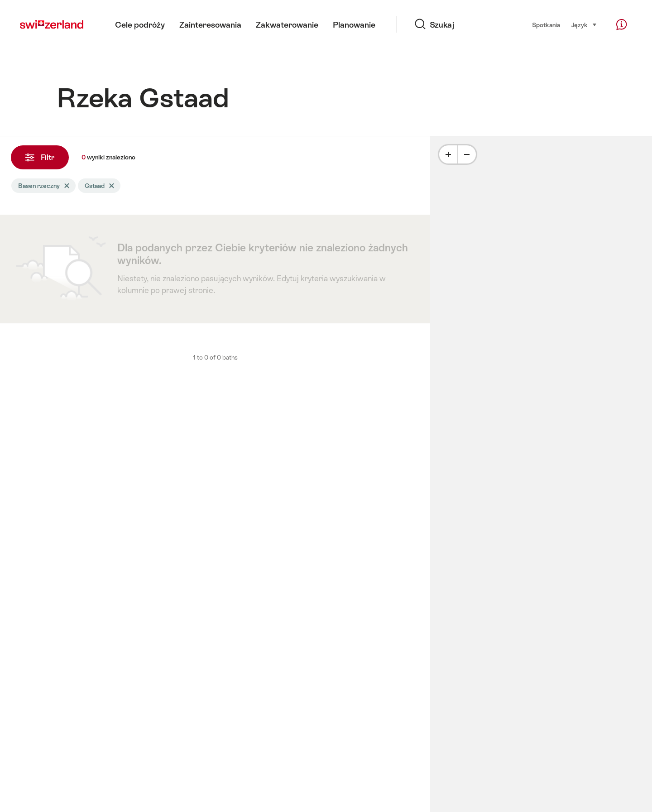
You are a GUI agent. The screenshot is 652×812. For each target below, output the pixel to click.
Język (584, 24)
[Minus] (467, 154)
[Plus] (448, 154)
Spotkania (546, 25)
